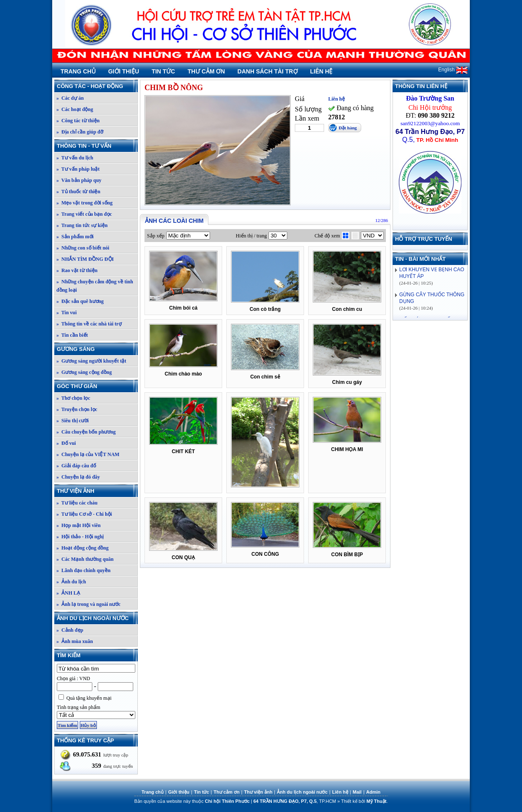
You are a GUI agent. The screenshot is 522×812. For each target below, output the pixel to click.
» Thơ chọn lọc (73, 398)
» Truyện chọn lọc (77, 409)
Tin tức (163, 71)
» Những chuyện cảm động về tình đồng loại (95, 286)
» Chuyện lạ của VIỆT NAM (88, 454)
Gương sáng (97, 349)
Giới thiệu (124, 71)
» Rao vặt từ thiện (77, 270)
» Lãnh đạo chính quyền (84, 570)
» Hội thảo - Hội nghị (80, 537)
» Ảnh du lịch (71, 582)
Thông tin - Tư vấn (97, 146)
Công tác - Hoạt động (97, 86)
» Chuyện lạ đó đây (78, 477)
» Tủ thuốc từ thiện (78, 192)
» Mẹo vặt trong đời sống (84, 203)
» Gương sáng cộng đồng (84, 372)
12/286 (381, 220)
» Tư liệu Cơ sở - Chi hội (84, 514)
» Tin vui (67, 313)
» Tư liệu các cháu (77, 503)
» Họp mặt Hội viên (79, 525)
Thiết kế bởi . (365, 801)
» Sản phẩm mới (75, 237)
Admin (373, 792)
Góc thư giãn (97, 386)
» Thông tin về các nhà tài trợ (89, 324)
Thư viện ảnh (97, 491)
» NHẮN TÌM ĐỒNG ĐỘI (85, 259)
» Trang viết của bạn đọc (84, 214)
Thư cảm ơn (206, 71)
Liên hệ (322, 71)
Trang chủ (78, 71)
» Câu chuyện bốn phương (86, 432)
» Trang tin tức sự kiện (82, 225)
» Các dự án (70, 98)
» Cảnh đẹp (70, 630)
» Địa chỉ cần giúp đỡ (80, 132)
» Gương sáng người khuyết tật (91, 361)
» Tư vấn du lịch (75, 158)
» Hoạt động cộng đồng (82, 548)
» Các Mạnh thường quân (85, 559)
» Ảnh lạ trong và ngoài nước (88, 604)
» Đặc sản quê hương (80, 301)
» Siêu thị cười (72, 421)
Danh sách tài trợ (268, 71)
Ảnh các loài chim (174, 221)
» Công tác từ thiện (78, 121)
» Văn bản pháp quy (79, 180)
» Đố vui (66, 443)
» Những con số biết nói (83, 248)
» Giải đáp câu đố (76, 466)
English (453, 70)
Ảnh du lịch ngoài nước (97, 618)
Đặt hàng (348, 128)
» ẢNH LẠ (68, 593)
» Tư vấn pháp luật (78, 169)
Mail (357, 792)
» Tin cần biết (72, 335)
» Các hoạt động (75, 109)
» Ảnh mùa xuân (75, 641)
